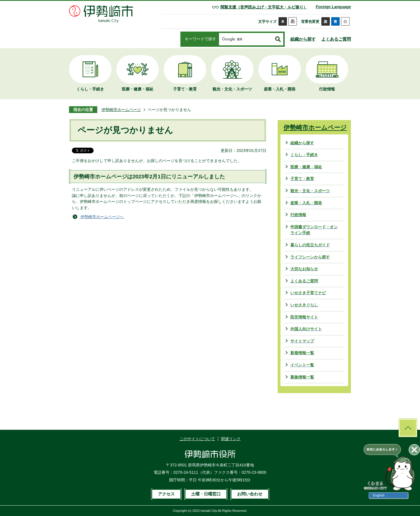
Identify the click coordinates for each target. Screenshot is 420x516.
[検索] (246, 39)
